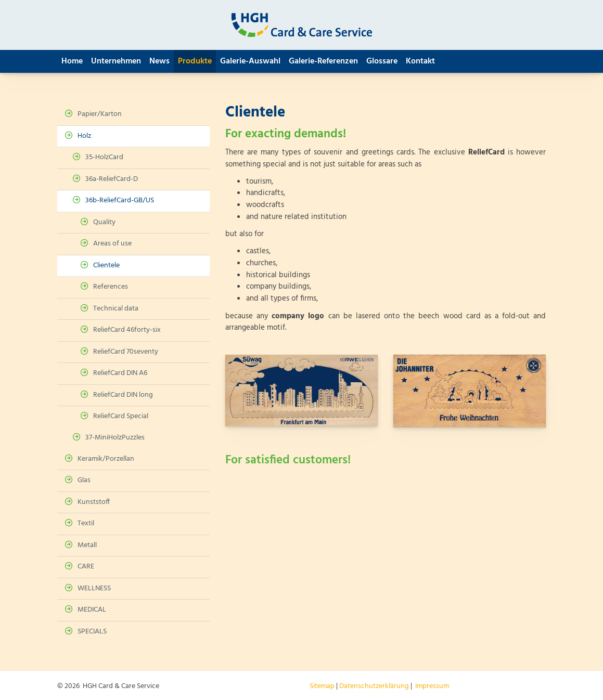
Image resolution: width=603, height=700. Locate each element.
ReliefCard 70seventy (126, 352)
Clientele (106, 265)
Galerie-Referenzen (323, 61)
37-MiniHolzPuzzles (115, 438)
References (111, 287)
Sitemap (322, 686)
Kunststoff (94, 502)
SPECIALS (92, 632)
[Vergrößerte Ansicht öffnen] (301, 390)
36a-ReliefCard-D (112, 179)
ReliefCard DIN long (123, 395)
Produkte (195, 61)
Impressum (432, 686)
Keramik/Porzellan (106, 459)
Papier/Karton (100, 114)
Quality (104, 222)
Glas (84, 480)
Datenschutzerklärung (374, 686)
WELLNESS (94, 588)
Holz (84, 136)
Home (72, 61)
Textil (86, 523)
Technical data (116, 309)
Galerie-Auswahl (250, 61)
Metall (87, 545)
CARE (86, 567)
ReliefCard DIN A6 (120, 373)
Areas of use (112, 244)
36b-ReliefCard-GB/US (120, 200)
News (159, 61)
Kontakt (420, 61)
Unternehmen (116, 61)
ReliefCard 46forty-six (127, 330)
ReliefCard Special (121, 416)
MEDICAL (92, 610)
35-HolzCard (104, 157)
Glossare (382, 61)
